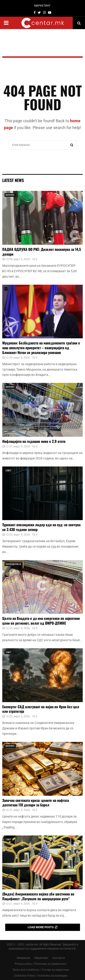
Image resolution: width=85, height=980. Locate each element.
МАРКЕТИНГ (42, 6)
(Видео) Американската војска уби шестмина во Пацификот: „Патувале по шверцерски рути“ (38, 896)
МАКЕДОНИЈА (13, 564)
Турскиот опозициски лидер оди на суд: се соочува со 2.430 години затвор (41, 527)
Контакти (59, 958)
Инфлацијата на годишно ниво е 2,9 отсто (34, 441)
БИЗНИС (10, 195)
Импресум (23, 958)
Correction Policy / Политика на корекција (41, 976)
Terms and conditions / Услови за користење (41, 970)
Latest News (13, 180)
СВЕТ (8, 470)
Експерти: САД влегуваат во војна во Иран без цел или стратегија (41, 709)
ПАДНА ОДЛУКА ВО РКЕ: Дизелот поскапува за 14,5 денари (42, 252)
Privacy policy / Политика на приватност (41, 964)
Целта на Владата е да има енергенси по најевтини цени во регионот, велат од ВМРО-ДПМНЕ (41, 621)
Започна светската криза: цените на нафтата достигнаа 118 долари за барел (36, 803)
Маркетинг (41, 958)
